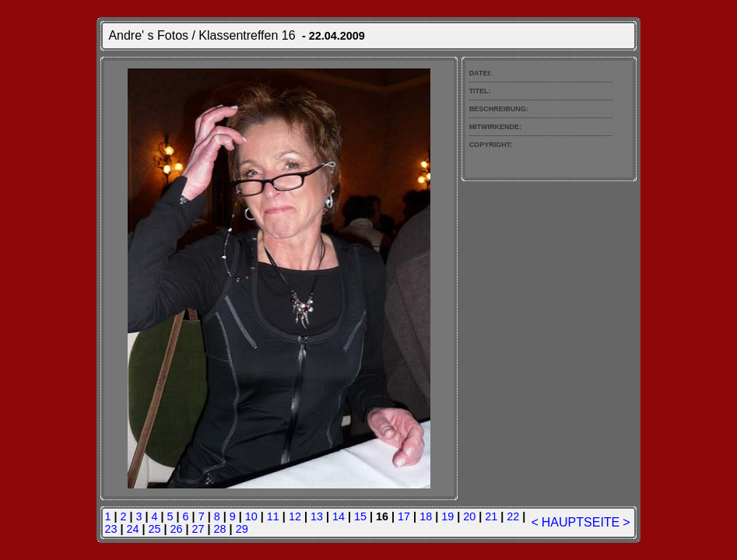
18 (426, 516)
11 (273, 516)
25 (154, 529)
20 (469, 516)
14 (339, 516)
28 (220, 529)
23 (111, 529)
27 (198, 529)
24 (132, 529)
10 (251, 516)
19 (447, 516)
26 (177, 529)
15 (360, 516)
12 (295, 516)
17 (404, 516)
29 (242, 529)
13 (317, 516)
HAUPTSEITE (581, 522)
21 (491, 516)
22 (513, 516)
